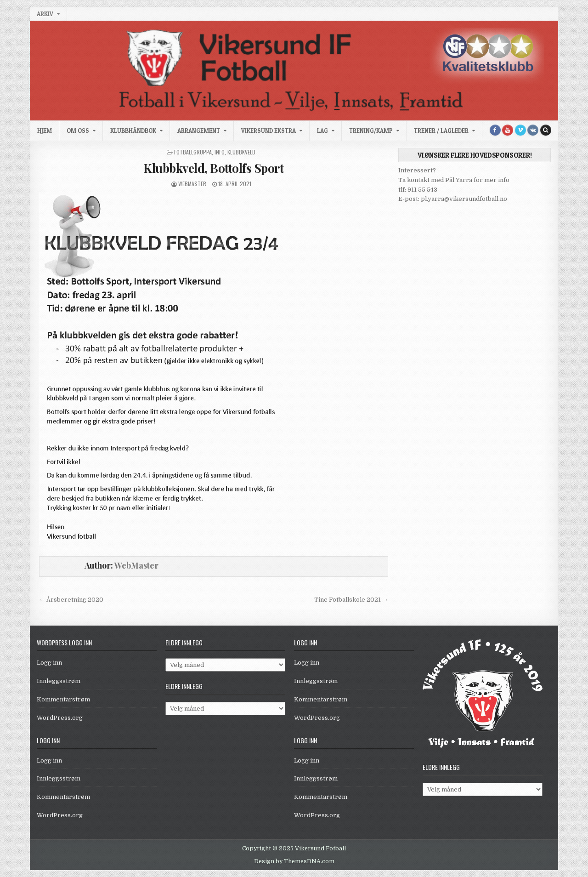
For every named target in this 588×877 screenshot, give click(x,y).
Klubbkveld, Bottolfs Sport (213, 168)
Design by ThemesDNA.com (294, 861)
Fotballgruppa (193, 152)
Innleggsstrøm (59, 681)
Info (220, 152)
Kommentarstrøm (63, 699)
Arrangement (199, 131)
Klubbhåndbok (133, 131)
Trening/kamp (371, 131)
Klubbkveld (241, 152)
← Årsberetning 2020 (71, 600)
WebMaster (192, 184)
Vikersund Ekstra (269, 131)
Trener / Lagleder (441, 131)
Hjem (45, 131)
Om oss (78, 131)
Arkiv (45, 14)
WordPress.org (60, 718)
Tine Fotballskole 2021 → (351, 600)
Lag (322, 131)
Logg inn (49, 663)
